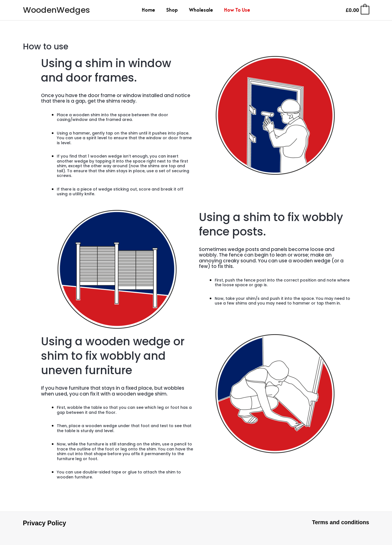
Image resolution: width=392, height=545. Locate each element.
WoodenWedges (57, 10)
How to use (237, 10)
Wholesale (201, 10)
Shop (172, 10)
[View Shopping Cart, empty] (357, 10)
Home (148, 10)
